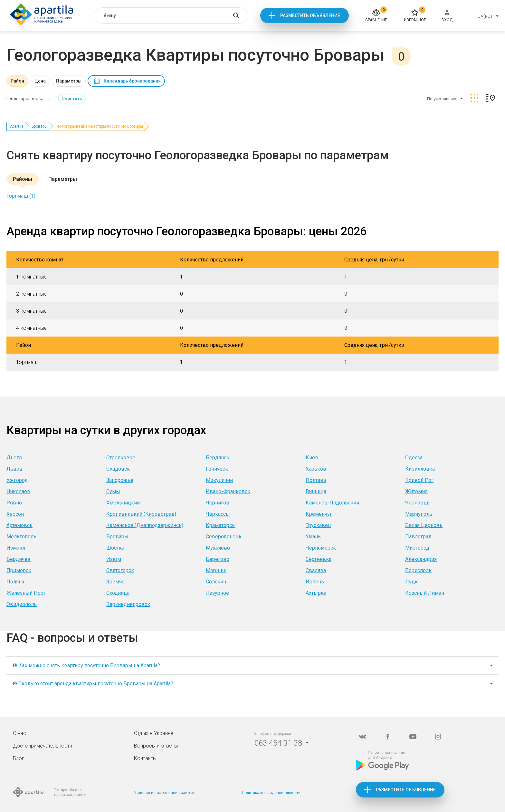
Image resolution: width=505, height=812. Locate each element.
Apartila (17, 126)
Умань (313, 537)
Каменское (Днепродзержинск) (145, 525)
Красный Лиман (425, 593)
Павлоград (418, 537)
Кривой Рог (419, 480)
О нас (19, 733)
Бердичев (19, 559)
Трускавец (318, 525)
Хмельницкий (123, 503)
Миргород (417, 548)
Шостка (115, 548)
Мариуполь (419, 514)
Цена (40, 81)
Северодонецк (224, 537)
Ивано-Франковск (228, 491)
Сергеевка (319, 559)
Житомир (416, 491)
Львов (14, 469)
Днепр (14, 458)
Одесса (414, 458)
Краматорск (220, 525)
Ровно (14, 503)
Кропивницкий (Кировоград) (141, 514)
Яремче (115, 582)
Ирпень (315, 582)
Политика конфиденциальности (271, 793)
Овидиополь (22, 604)
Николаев (18, 491)
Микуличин (219, 480)
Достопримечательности (43, 746)
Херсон (15, 514)
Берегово (218, 559)
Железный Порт (26, 593)
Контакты (145, 758)
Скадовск (118, 469)
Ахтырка (316, 593)
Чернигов (218, 503)
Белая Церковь (424, 525)
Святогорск (120, 570)
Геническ (217, 469)
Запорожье (120, 480)
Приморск (19, 570)
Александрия (421, 559)
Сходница (118, 593)
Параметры (69, 81)
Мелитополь (21, 537)
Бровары (39, 126)
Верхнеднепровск (128, 604)
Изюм (114, 559)
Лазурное (217, 593)
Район (17, 81)
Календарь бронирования (132, 81)
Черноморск (321, 548)
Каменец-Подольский (332, 503)
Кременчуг (319, 514)
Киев (312, 458)
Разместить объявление (310, 15)
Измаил (16, 548)
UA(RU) (485, 16)
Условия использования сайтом (164, 793)
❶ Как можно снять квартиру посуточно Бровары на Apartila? (86, 665)
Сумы (113, 491)
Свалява (316, 570)
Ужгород (17, 480)
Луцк (411, 582)
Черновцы (418, 503)
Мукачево (218, 548)
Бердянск (218, 458)
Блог (19, 758)
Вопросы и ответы (156, 746)
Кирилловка (420, 469)
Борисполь (418, 570)
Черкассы (218, 514)
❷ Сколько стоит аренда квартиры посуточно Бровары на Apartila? (93, 684)
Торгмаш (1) (21, 196)
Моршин (216, 570)
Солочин (216, 582)
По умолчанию (442, 99)
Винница (316, 491)
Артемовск (19, 525)
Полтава (316, 480)
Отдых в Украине (154, 733)
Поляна (15, 582)
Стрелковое (121, 458)
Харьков (316, 469)
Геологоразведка (25, 99)
